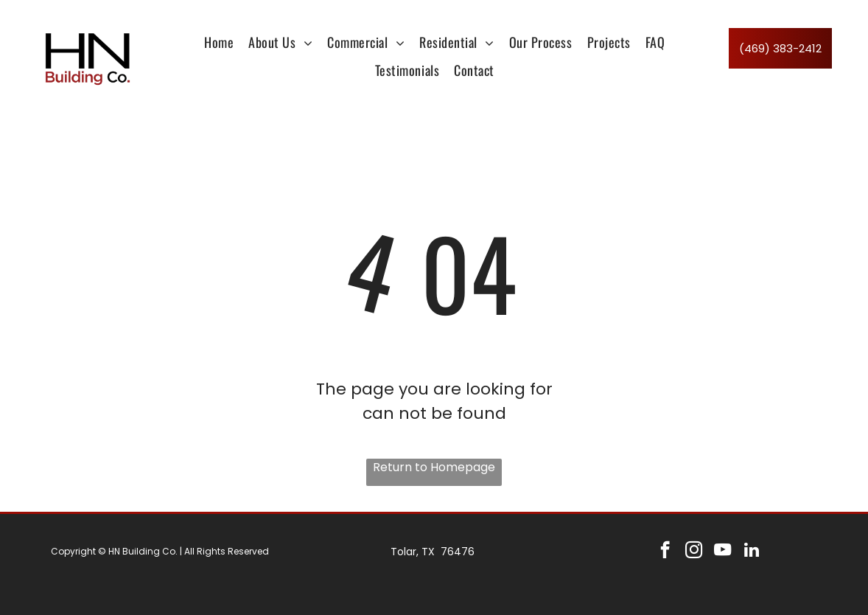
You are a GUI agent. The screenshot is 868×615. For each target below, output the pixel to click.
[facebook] (665, 552)
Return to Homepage (434, 467)
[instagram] (694, 552)
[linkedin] (751, 552)
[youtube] (722, 552)
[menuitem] (219, 42)
